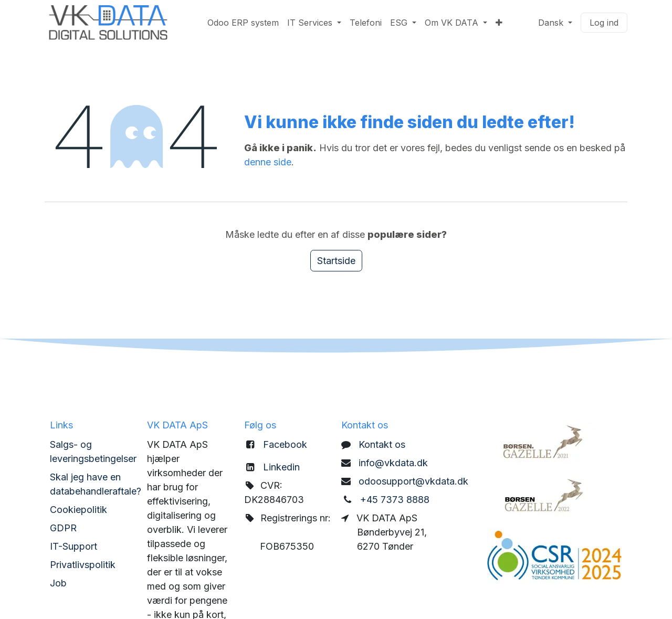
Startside (336, 261)
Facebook (285, 444)
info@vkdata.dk (393, 463)
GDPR (63, 528)
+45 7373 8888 (395, 500)
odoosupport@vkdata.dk (413, 481)
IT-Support (73, 546)
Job (58, 583)
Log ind (604, 23)
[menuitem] (243, 23)
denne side (268, 162)
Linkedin (281, 467)
